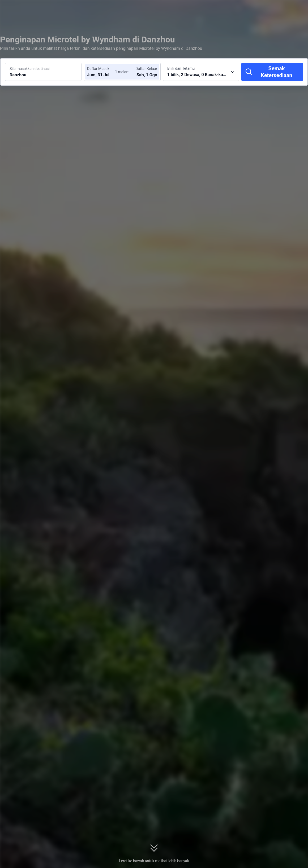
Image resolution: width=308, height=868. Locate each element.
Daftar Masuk (98, 69)
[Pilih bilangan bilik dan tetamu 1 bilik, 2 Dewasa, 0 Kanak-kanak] (201, 72)
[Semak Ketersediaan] (272, 72)
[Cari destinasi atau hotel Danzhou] (43, 72)
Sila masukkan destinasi (30, 69)
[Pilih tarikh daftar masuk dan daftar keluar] (103, 72)
